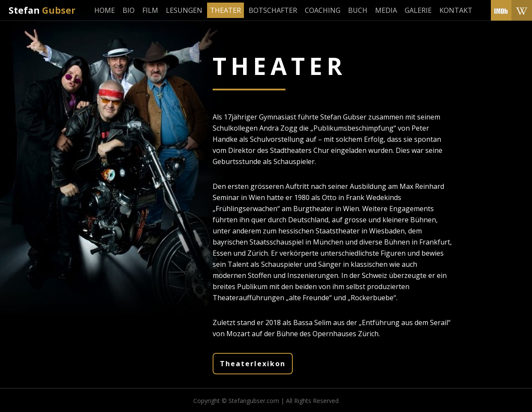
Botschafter (273, 10)
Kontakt (456, 10)
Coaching (323, 10)
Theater (225, 10)
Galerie (418, 10)
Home (105, 10)
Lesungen (184, 10)
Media (386, 10)
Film (150, 10)
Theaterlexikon (253, 364)
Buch (358, 10)
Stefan (42, 10)
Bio (129, 10)
